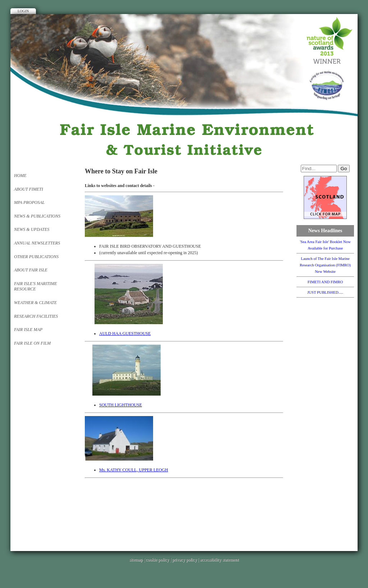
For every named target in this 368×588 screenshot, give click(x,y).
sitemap (136, 560)
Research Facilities (36, 316)
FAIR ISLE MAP (28, 330)
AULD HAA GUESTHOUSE (125, 333)
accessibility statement (219, 560)
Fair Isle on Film (32, 343)
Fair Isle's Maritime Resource (36, 286)
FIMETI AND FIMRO (325, 282)
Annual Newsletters (37, 243)
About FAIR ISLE (31, 270)
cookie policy (157, 560)
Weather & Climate (35, 303)
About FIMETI (29, 189)
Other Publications (36, 257)
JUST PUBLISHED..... (325, 292)
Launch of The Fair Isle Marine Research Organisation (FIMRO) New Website (325, 265)
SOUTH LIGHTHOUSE (121, 405)
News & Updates (32, 229)
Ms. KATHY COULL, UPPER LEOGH (134, 470)
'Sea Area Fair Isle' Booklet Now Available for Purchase (325, 245)
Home (20, 176)
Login (23, 11)
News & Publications (37, 216)
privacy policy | (186, 560)
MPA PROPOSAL (29, 202)
